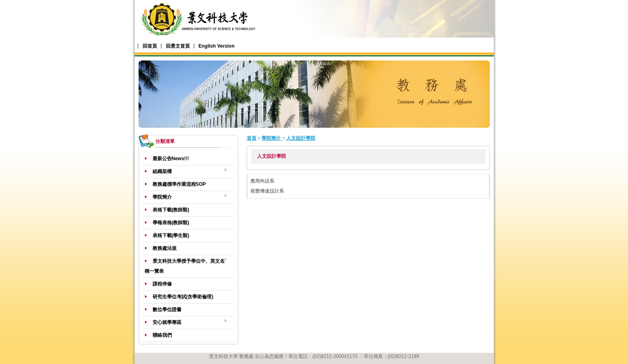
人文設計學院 (301, 138)
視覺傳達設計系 (267, 191)
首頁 (252, 138)
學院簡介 (272, 138)
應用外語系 (262, 181)
